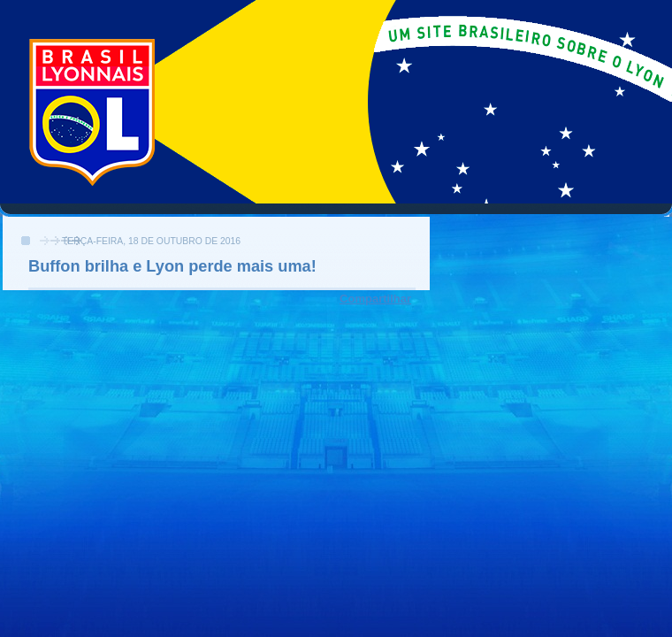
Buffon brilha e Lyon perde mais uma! (172, 266)
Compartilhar (375, 299)
